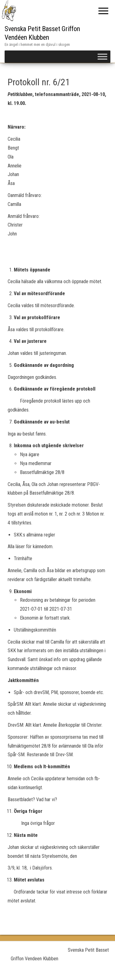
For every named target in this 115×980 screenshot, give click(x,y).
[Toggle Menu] (102, 56)
